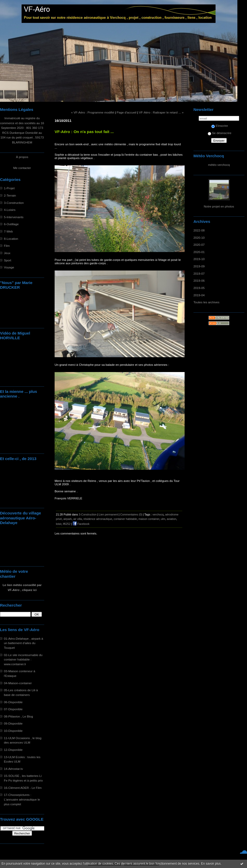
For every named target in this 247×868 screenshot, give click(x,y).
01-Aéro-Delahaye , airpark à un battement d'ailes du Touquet (24, 643)
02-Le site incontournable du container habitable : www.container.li (23, 659)
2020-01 (199, 252)
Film (7, 246)
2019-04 (199, 295)
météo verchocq (219, 165)
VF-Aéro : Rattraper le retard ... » (161, 112)
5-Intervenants (14, 217)
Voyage (9, 267)
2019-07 (199, 273)
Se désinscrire (219, 133)
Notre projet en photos (219, 206)
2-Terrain (10, 195)
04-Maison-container (18, 683)
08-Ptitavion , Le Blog (18, 716)
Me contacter (22, 168)
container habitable (125, 519)
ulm (163, 519)
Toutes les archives (206, 302)
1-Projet (9, 188)
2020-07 (199, 245)
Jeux (7, 253)
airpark (68, 519)
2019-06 (199, 281)
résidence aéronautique (98, 519)
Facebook (81, 524)
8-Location (11, 239)
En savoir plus (211, 864)
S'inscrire (220, 126)
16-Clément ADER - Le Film (23, 788)
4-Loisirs (10, 210)
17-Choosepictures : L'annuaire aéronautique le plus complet (22, 799)
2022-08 (199, 230)
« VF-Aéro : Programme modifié (93, 112)
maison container (149, 519)
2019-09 (199, 266)
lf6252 (67, 524)
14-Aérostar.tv (13, 769)
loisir (59, 524)
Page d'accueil (127, 112)
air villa (78, 519)
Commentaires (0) (131, 514)
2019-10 (199, 259)
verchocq (158, 514)
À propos (22, 157)
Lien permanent (108, 514)
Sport (8, 260)
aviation (171, 519)
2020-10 (199, 238)
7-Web (8, 231)
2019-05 (199, 288)
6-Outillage (11, 224)
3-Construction (14, 203)
